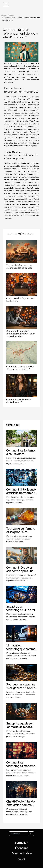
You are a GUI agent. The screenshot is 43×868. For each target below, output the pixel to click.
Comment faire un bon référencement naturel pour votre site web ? (20, 334)
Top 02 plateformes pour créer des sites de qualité (19, 267)
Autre (12, 15)
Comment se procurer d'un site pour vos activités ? (20, 368)
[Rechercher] (19, 834)
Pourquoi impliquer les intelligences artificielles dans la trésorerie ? (21, 688)
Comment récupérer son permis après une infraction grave (20, 571)
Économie (22, 848)
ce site (25, 102)
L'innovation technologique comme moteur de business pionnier (21, 651)
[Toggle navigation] (6, 4)
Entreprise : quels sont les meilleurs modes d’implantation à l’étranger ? (20, 729)
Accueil (4, 15)
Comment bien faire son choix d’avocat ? (19, 401)
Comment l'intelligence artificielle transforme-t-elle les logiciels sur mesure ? (21, 495)
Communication (22, 853)
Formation (21, 843)
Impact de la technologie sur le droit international (21, 610)
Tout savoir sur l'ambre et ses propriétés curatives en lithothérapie (21, 534)
